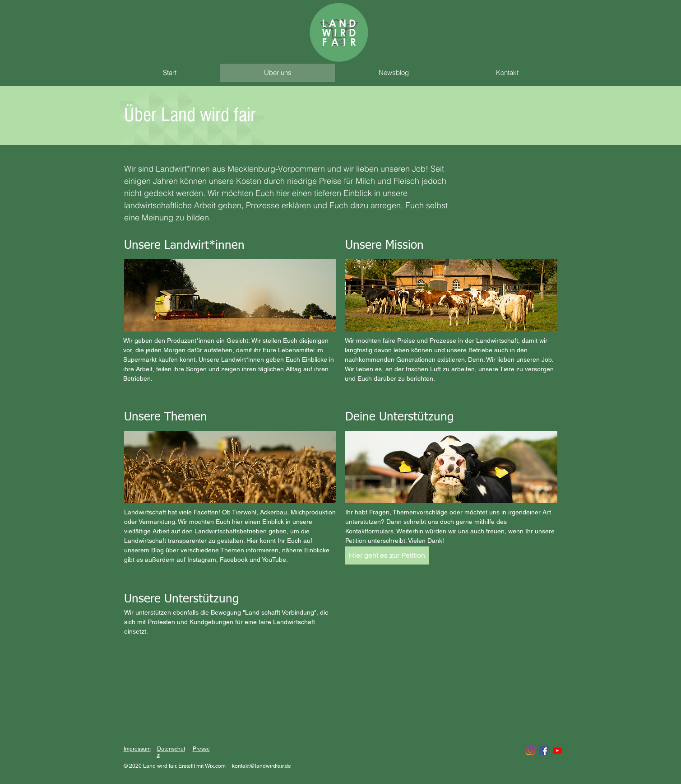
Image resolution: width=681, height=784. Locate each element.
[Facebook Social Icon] (544, 751)
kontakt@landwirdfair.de (262, 766)
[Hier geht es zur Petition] (387, 555)
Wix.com (215, 766)
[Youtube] (557, 751)
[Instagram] (530, 751)
